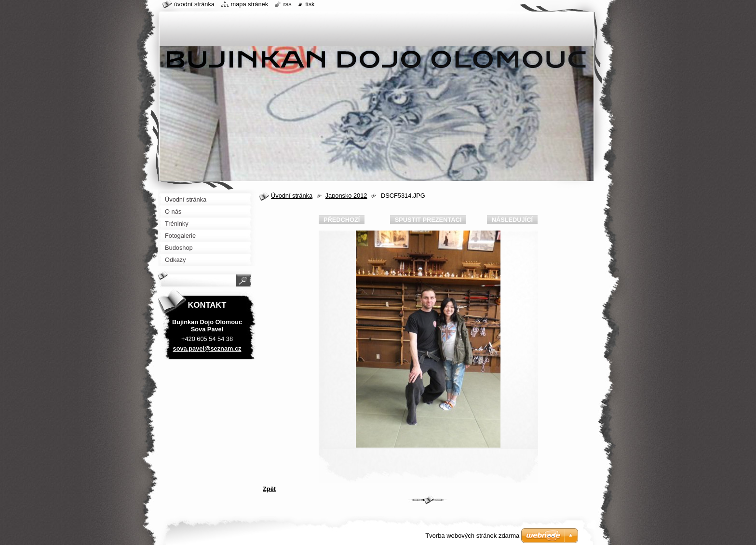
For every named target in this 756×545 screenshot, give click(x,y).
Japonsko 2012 (346, 196)
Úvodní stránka (292, 196)
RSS (288, 4)
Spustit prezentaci (428, 220)
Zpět (269, 489)
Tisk (310, 4)
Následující (512, 220)
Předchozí (342, 220)
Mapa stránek (250, 4)
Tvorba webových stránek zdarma (472, 536)
